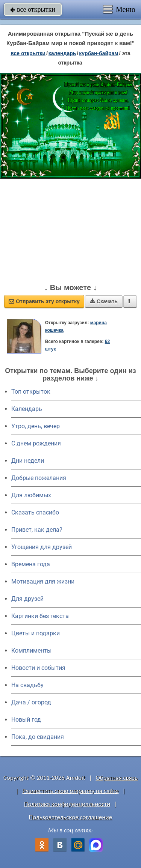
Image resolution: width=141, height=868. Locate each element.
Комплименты (31, 651)
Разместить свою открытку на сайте (71, 791)
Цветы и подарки (36, 633)
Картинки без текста (40, 616)
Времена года (31, 564)
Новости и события (38, 668)
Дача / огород (31, 702)
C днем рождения (36, 443)
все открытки (33, 9)
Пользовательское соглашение (70, 817)
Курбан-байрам (99, 53)
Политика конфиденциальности (67, 804)
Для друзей (27, 599)
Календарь (62, 53)
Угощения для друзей (42, 547)
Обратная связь (117, 778)
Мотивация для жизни (43, 581)
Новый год (26, 720)
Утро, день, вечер (36, 426)
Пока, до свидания (38, 737)
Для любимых (31, 495)
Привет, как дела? (37, 530)
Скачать (104, 301)
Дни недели (28, 461)
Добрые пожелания (39, 478)
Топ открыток (31, 392)
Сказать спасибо (35, 512)
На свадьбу (27, 685)
